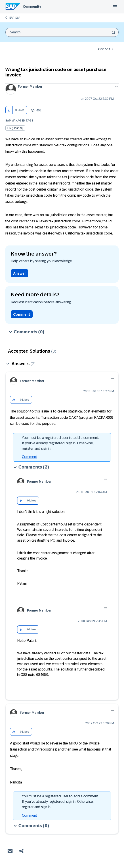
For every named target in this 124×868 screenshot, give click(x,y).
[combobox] (62, 32)
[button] (9, 110)
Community (32, 7)
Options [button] (104, 49)
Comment (22, 314)
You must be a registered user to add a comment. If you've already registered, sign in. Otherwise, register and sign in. (60, 443)
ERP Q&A (15, 18)
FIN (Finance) (15, 128)
